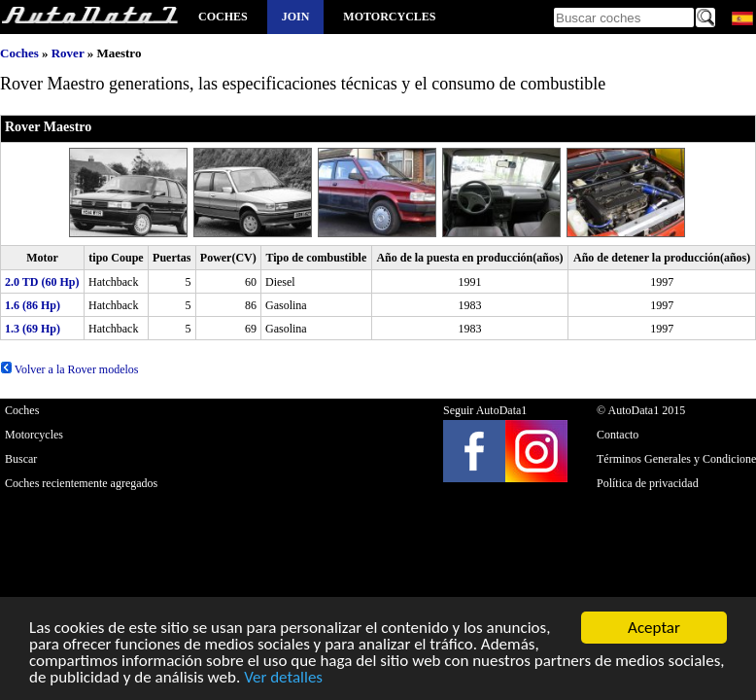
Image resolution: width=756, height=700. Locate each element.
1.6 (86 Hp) (33, 305)
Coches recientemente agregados (81, 483)
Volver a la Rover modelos (69, 369)
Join (296, 17)
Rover (68, 53)
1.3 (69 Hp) (33, 329)
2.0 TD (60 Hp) (42, 282)
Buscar (21, 459)
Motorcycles (389, 17)
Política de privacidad (648, 483)
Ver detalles (283, 678)
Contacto (618, 435)
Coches (223, 17)
